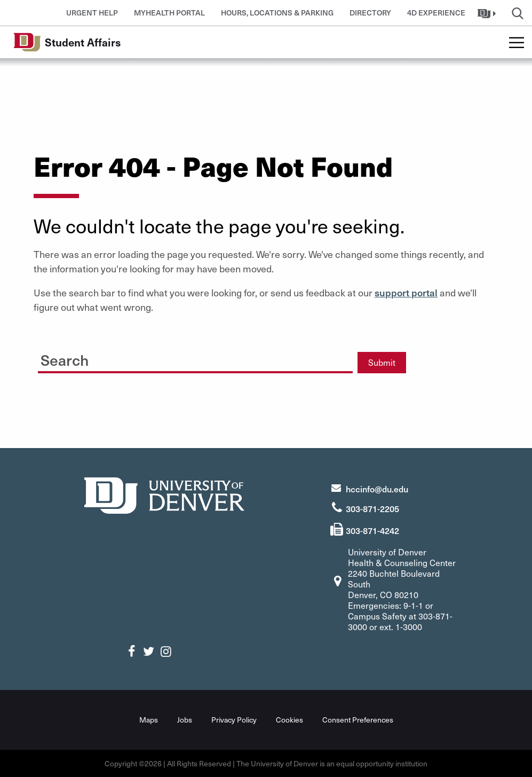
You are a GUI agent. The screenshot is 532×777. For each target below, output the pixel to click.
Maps (149, 720)
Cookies (289, 720)
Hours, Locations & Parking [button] (277, 13)
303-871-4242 (372, 530)
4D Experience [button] (436, 13)
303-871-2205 (372, 508)
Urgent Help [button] (92, 13)
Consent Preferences (358, 720)
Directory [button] (370, 13)
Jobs (185, 720)
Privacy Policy (234, 720)
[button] (488, 13)
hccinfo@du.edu (377, 489)
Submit (382, 362)
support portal (406, 292)
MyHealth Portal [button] (169, 13)
